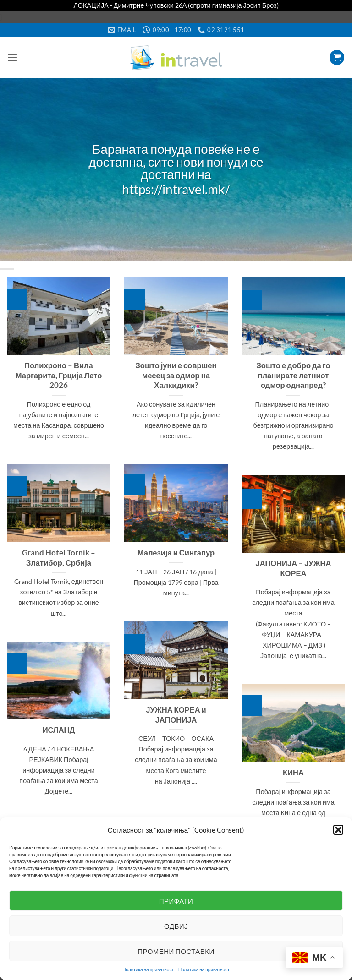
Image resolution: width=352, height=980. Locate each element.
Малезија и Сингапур (176, 553)
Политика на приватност (148, 969)
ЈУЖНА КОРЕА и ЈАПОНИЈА (176, 715)
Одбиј (176, 926)
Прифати (176, 901)
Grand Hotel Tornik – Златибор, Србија (59, 558)
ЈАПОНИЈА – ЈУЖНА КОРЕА (293, 568)
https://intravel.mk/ (176, 190)
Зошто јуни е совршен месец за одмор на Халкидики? (176, 375)
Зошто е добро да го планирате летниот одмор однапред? (294, 375)
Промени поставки (176, 951)
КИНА (293, 773)
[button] (338, 830)
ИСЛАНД (59, 730)
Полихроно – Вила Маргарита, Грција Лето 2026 (59, 375)
